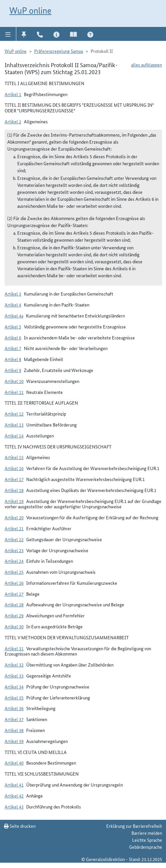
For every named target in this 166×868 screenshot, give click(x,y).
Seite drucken (20, 826)
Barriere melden (147, 833)
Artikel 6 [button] (13, 337)
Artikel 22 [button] (14, 539)
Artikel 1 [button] (13, 94)
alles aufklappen (147, 64)
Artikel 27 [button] (14, 594)
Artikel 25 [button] (14, 572)
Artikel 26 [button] (14, 583)
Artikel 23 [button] (14, 550)
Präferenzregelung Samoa (59, 51)
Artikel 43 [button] (14, 806)
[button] (8, 34)
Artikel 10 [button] (14, 381)
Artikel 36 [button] (14, 708)
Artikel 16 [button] (14, 468)
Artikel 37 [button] (14, 719)
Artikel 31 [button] (14, 648)
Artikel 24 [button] (14, 561)
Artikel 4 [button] (13, 305)
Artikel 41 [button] (14, 785)
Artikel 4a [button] (14, 315)
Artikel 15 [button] (14, 457)
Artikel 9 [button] (13, 370)
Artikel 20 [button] (14, 517)
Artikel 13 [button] (14, 425)
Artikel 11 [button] (14, 392)
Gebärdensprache (146, 847)
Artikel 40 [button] (14, 763)
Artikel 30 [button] (14, 626)
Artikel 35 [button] (14, 697)
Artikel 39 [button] (14, 741)
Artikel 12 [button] (14, 414)
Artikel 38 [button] (14, 730)
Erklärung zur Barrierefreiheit (134, 826)
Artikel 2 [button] (13, 121)
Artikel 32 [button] (14, 665)
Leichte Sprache (147, 840)
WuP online (30, 10)
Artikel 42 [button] (14, 796)
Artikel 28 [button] (14, 604)
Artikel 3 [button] (13, 294)
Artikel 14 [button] (14, 435)
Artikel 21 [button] (14, 528)
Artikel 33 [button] (14, 676)
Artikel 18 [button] (14, 490)
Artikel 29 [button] (14, 615)
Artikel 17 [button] (14, 479)
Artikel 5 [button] (13, 326)
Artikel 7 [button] (13, 348)
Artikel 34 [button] (14, 686)
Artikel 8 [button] (13, 359)
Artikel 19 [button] (14, 501)
